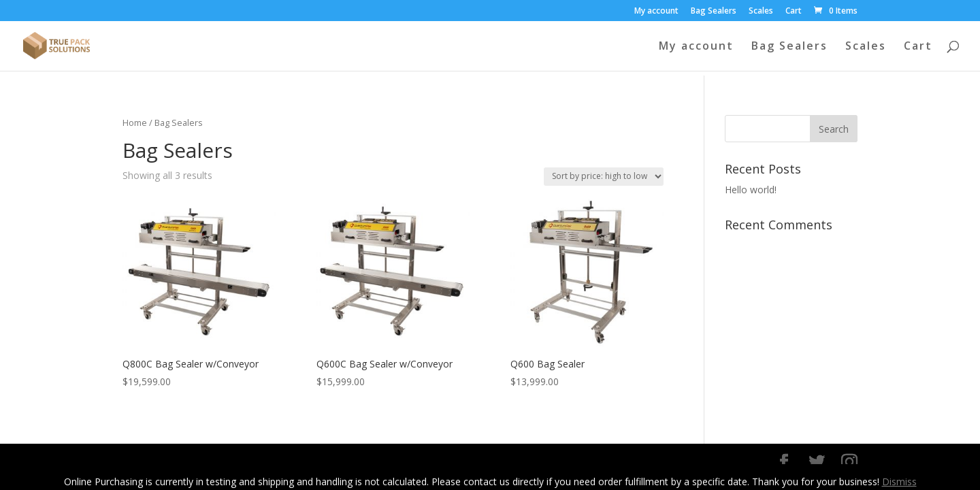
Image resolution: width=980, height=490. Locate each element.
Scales (761, 12)
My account (656, 12)
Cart (794, 12)
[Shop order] (604, 177)
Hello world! (751, 190)
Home (135, 122)
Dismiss (899, 481)
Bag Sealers (714, 12)
